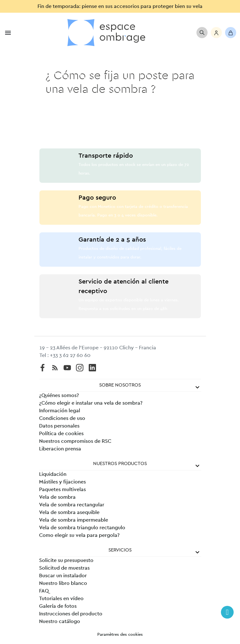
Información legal (60, 411)
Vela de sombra (57, 497)
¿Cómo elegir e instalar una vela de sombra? (91, 403)
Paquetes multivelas (62, 490)
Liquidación (53, 474)
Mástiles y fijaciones (62, 482)
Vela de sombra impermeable (74, 520)
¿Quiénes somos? (59, 395)
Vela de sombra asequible (69, 512)
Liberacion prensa (60, 449)
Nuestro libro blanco (63, 583)
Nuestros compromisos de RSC (75, 441)
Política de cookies (61, 434)
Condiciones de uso (62, 418)
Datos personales (59, 426)
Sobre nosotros (120, 385)
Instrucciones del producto (71, 614)
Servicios (120, 550)
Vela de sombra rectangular (72, 505)
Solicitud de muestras (64, 568)
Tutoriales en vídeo (61, 599)
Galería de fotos (58, 606)
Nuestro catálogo (60, 621)
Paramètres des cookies (120, 635)
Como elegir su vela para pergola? (79, 535)
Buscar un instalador (63, 576)
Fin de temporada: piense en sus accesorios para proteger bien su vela (120, 6)
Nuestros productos (120, 464)
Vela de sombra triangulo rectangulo (82, 528)
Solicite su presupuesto (66, 560)
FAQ (44, 591)
